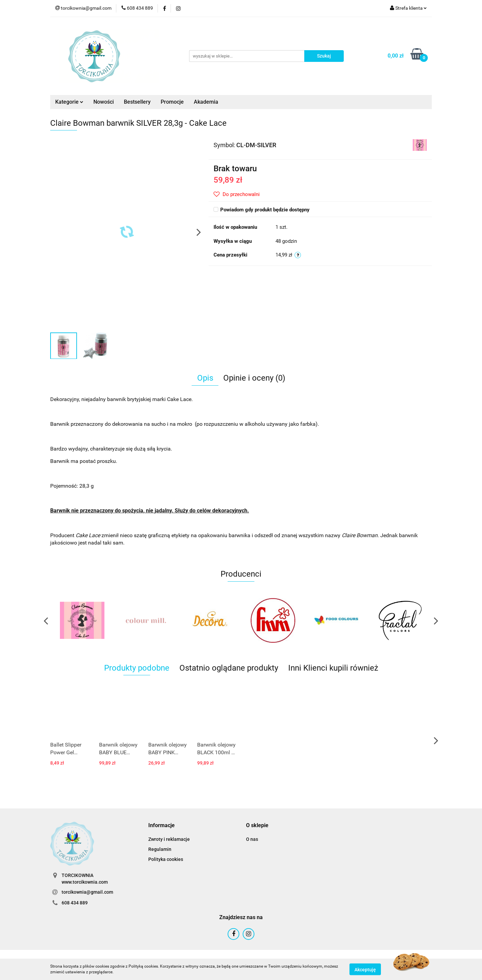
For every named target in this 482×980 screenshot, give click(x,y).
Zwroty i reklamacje (169, 839)
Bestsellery (137, 102)
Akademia (206, 102)
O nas (252, 839)
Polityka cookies (166, 859)
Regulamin (160, 849)
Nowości (104, 102)
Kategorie (69, 102)
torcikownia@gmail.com (87, 892)
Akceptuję (365, 969)
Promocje (172, 102)
